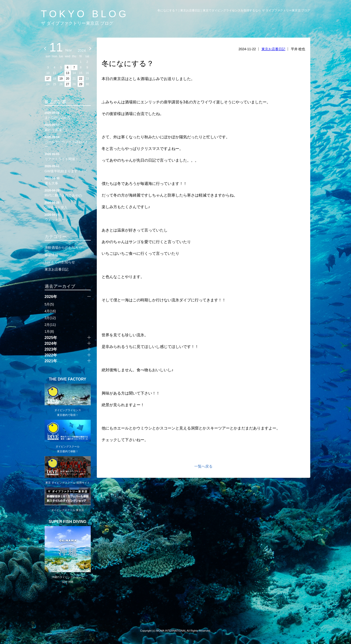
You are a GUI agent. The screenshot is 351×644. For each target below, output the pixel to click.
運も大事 (68, 181)
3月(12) (50, 318)
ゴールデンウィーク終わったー (68, 142)
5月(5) (49, 304)
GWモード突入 (68, 205)
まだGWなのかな (68, 115)
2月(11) (50, 325)
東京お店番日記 (273, 49)
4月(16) (50, 311)
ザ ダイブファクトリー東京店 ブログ (77, 23)
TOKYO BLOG (85, 14)
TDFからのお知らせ (60, 262)
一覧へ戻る (203, 466)
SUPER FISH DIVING (68, 522)
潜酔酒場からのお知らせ (63, 248)
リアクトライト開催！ (68, 156)
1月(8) (49, 331)
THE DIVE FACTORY (68, 379)
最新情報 (51, 255)
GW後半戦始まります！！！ (68, 168)
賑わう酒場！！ (68, 127)
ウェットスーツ (68, 217)
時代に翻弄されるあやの (68, 193)
